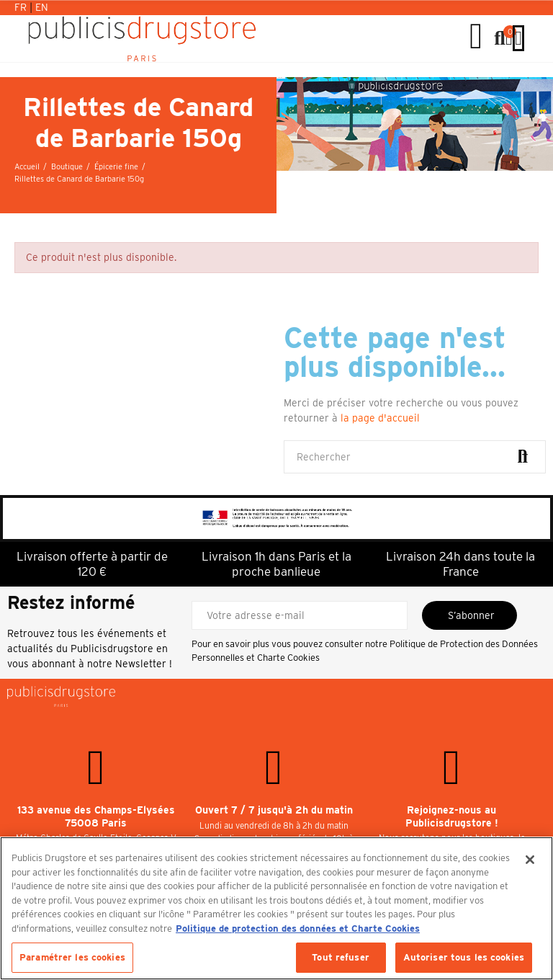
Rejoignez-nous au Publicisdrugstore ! (452, 816)
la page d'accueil (380, 418)
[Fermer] (530, 860)
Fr (22, 7)
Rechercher (523, 457)
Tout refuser (341, 957)
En (42, 7)
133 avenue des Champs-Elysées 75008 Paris (96, 816)
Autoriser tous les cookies (464, 957)
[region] (276, 908)
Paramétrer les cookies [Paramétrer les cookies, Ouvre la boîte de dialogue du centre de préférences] (72, 957)
